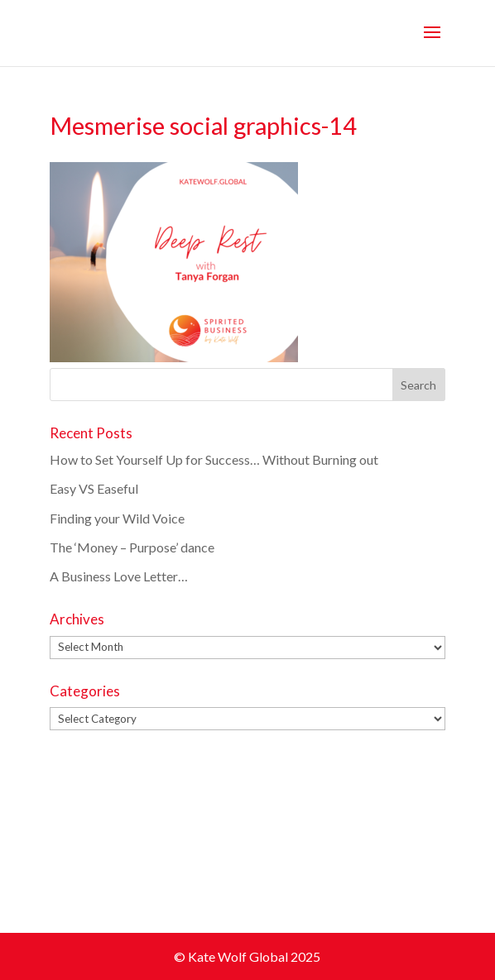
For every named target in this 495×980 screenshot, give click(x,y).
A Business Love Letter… (119, 576)
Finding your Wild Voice (117, 518)
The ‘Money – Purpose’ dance (132, 547)
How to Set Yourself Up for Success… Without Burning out (215, 459)
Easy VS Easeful (94, 488)
